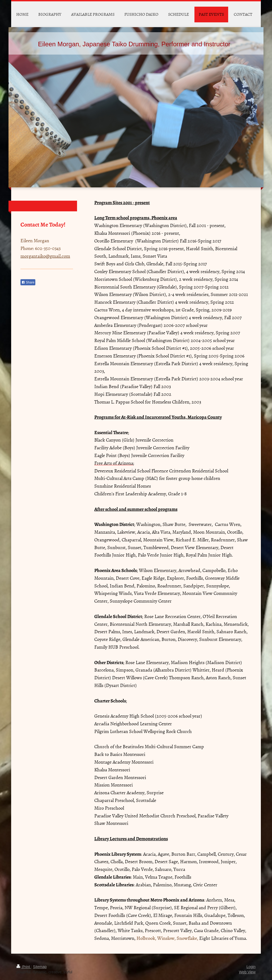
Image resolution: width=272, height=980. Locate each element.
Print (24, 967)
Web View (247, 972)
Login (251, 967)
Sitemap (40, 967)
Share (28, 282)
